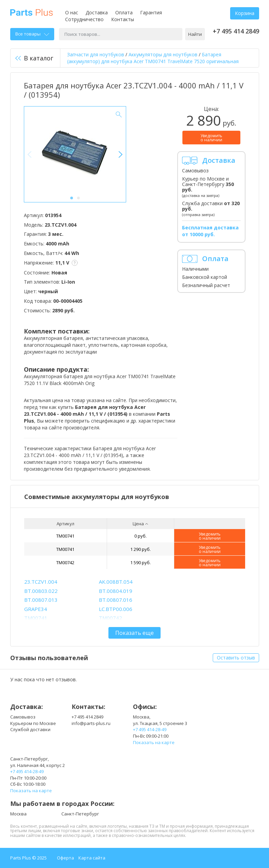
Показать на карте (154, 742)
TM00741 (65, 536)
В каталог (34, 58)
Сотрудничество (84, 19)
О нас (72, 12)
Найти (195, 34)
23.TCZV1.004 (41, 582)
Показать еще (134, 633)
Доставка (97, 12)
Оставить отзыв (236, 658)
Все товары (32, 34)
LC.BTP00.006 (116, 609)
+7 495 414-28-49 (150, 729)
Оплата (124, 12)
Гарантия (151, 12)
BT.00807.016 (116, 600)
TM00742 (65, 563)
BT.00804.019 (116, 591)
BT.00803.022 (41, 591)
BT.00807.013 (41, 600)
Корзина (245, 13)
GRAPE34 (36, 609)
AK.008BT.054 (116, 582)
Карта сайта (92, 858)
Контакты (123, 19)
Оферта (65, 858)
